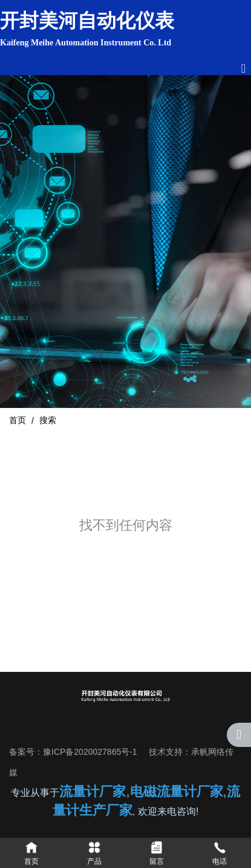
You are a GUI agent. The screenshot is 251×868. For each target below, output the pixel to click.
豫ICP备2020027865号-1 (90, 752)
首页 (19, 420)
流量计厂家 (93, 791)
